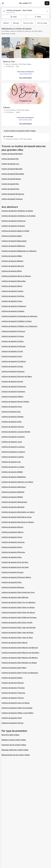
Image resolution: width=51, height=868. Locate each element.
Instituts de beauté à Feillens (12, 397)
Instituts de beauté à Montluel (13, 507)
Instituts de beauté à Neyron (12, 527)
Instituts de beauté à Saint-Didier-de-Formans (19, 617)
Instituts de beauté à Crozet (12, 351)
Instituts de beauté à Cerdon (12, 291)
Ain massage (8, 136)
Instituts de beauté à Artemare (13, 226)
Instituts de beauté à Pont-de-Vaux (15, 562)
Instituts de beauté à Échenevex (14, 387)
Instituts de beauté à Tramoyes (13, 693)
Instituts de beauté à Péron (12, 547)
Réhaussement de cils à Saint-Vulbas (16, 755)
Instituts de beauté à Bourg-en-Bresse (16, 276)
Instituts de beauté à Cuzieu (12, 366)
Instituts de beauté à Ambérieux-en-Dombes (19, 216)
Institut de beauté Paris (10, 189)
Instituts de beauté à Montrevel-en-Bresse (18, 522)
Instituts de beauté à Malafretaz (14, 477)
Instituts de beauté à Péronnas (13, 552)
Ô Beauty (7, 107)
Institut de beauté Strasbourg (13, 194)
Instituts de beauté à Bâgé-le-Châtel (15, 231)
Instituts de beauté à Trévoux (13, 698)
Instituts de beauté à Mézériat (13, 492)
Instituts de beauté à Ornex (12, 537)
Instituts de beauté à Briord (12, 286)
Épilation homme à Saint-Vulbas (14, 740)
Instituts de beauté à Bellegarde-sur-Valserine (19, 251)
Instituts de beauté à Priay (12, 582)
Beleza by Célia (9, 62)
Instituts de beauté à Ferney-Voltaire (15, 402)
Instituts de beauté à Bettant (12, 261)
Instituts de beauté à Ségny (12, 678)
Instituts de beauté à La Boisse (13, 452)
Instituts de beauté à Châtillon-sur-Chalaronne (19, 326)
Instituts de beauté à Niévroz (13, 532)
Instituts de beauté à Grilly (12, 422)
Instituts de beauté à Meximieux (14, 487)
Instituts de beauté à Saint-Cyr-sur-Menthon (19, 602)
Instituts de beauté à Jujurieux (13, 447)
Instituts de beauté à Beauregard (14, 241)
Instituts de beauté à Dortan (12, 381)
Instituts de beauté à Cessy (12, 301)
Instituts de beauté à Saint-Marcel (14, 643)
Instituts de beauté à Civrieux (13, 336)
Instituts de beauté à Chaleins (13, 311)
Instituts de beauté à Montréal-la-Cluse (17, 517)
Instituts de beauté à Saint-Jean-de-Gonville (19, 628)
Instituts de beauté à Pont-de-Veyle (15, 567)
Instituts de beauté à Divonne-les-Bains (17, 376)
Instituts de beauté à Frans (12, 407)
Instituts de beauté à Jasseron (13, 437)
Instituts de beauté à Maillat (12, 472)
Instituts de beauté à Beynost (13, 266)
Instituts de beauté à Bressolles (14, 281)
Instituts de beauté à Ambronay (14, 221)
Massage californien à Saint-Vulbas (15, 750)
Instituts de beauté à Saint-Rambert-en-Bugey (19, 663)
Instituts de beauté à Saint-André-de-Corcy (18, 592)
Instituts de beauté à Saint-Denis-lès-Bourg (18, 612)
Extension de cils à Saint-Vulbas (14, 745)
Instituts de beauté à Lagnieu (13, 457)
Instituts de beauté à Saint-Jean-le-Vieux (17, 638)
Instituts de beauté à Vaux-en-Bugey (16, 703)
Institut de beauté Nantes (11, 179)
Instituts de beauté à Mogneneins (14, 502)
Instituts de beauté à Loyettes (13, 467)
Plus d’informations (25, 78)
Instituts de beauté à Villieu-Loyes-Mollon (18, 713)
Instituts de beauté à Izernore (13, 427)
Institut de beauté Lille (10, 159)
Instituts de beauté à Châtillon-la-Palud (17, 321)
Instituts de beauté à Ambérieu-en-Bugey (17, 211)
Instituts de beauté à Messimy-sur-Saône (17, 482)
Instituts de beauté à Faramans (13, 392)
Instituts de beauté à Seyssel (13, 683)
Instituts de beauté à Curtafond (14, 361)
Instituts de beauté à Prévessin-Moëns (16, 577)
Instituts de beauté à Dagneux (13, 371)
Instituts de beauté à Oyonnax (13, 542)
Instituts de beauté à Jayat (12, 442)
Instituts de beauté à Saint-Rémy (14, 668)
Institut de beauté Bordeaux (12, 154)
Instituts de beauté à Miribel (12, 497)
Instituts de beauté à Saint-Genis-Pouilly (17, 622)
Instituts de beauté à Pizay (12, 557)
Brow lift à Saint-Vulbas (10, 735)
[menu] (3, 3)
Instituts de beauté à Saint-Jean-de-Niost (17, 633)
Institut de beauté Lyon (10, 164)
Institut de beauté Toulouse (12, 199)
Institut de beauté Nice (10, 184)
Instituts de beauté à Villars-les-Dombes (17, 708)
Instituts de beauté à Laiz (11, 462)
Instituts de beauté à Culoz (12, 356)
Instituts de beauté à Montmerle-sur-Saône (18, 512)
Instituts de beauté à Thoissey (13, 688)
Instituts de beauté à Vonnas (13, 723)
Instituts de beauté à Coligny (13, 341)
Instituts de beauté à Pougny (13, 572)
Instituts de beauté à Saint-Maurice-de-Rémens (20, 658)
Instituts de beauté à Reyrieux (13, 587)
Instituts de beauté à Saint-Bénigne (15, 597)
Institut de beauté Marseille (12, 169)
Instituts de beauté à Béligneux (13, 246)
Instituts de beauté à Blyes (12, 271)
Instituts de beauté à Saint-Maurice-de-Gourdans (20, 653)
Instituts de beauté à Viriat (12, 718)
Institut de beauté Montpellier (13, 174)
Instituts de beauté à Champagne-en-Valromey (19, 316)
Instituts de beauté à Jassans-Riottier (16, 432)
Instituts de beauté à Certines (13, 296)
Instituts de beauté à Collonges (14, 346)
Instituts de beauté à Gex (11, 412)
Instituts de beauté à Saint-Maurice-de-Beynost (20, 648)
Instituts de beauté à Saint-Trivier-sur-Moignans (20, 673)
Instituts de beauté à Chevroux (13, 331)
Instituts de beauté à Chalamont (14, 306)
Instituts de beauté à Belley (12, 256)
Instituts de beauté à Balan (12, 236)
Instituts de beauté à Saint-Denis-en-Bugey (18, 607)
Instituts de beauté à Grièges (13, 417)
